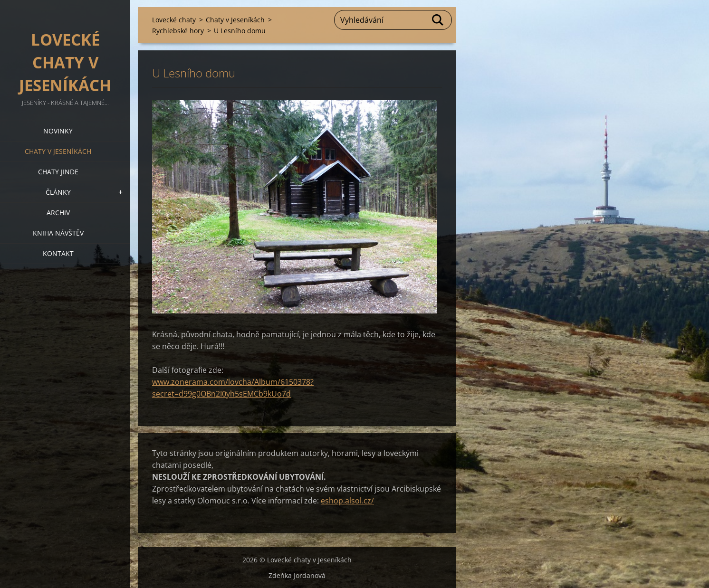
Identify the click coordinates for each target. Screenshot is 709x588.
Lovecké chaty (174, 20)
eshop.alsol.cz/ (347, 501)
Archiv (58, 213)
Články (58, 192)
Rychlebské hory (178, 31)
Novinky (58, 131)
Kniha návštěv (58, 233)
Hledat (438, 20)
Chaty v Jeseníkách (58, 151)
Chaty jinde (58, 172)
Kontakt (58, 253)
